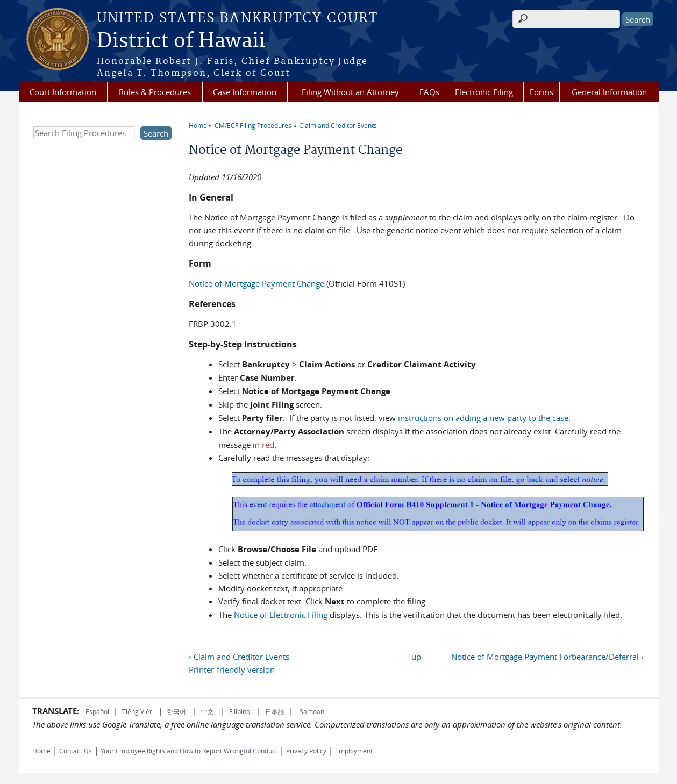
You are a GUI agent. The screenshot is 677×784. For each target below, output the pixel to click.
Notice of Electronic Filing (281, 615)
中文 (208, 711)
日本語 (275, 711)
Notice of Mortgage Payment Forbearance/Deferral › (547, 657)
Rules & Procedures (155, 92)
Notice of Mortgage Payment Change (256, 283)
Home (198, 125)
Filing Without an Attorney (350, 92)
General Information (609, 92)
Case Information (245, 92)
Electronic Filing (484, 92)
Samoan (312, 711)
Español (97, 711)
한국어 (176, 711)
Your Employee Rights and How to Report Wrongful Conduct (189, 751)
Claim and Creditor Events (338, 125)
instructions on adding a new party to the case (483, 418)
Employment (354, 751)
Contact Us (76, 751)
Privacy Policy (306, 751)
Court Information (63, 92)
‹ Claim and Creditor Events (239, 657)
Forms (541, 92)
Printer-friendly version (232, 669)
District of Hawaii (181, 41)
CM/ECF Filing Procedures (253, 125)
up (416, 657)
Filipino (240, 711)
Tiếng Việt (137, 711)
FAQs (429, 92)
